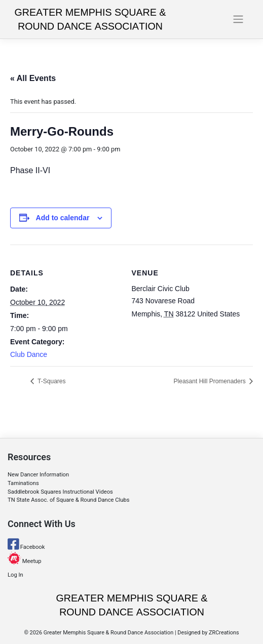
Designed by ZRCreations (208, 633)
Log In (15, 575)
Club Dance (29, 354)
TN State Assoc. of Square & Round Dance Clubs (69, 500)
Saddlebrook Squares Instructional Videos (60, 492)
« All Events (33, 78)
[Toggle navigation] (238, 19)
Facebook (26, 547)
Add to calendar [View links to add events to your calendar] (63, 218)
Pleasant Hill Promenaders (211, 381)
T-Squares (51, 381)
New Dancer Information (38, 475)
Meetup (25, 561)
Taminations (23, 483)
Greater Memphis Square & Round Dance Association (108, 633)
